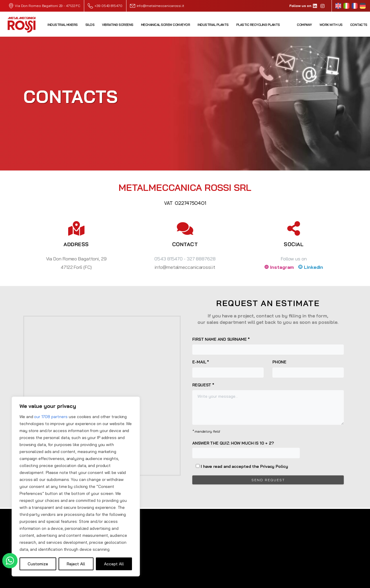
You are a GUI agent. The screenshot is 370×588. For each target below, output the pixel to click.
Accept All (114, 564)
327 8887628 (201, 259)
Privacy (284, 582)
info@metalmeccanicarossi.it (160, 6)
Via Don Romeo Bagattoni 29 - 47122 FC (47, 6)
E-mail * (228, 368)
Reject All (76, 564)
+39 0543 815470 (105, 6)
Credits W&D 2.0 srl (330, 582)
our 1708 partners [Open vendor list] (51, 417)
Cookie (301, 582)
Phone (308, 368)
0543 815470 (169, 259)
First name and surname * (268, 346)
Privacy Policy (274, 466)
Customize (38, 564)
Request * (268, 404)
